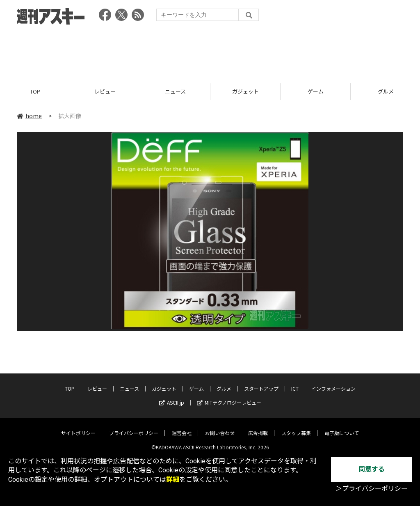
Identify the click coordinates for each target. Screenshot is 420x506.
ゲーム (316, 91)
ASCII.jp (172, 397)
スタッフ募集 (296, 427)
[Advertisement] (210, 51)
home (29, 116)
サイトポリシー (78, 427)
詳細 (173, 480)
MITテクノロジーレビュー (229, 397)
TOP (35, 91)
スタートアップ (261, 383)
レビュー (105, 91)
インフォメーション (333, 383)
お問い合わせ (220, 427)
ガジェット (245, 91)
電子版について (342, 427)
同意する (372, 469)
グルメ (224, 383)
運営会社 (182, 427)
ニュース (175, 91)
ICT (295, 383)
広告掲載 (258, 427)
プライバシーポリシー (134, 427)
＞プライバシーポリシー (372, 489)
